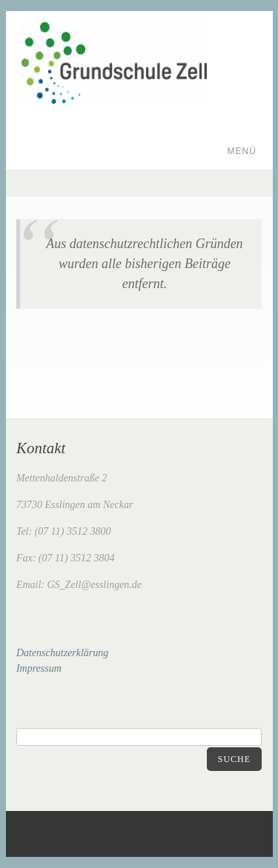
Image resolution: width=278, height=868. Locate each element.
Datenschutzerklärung (62, 653)
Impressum (39, 668)
